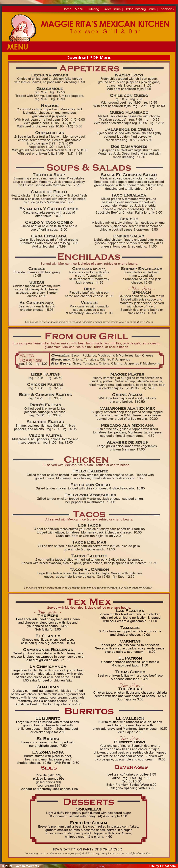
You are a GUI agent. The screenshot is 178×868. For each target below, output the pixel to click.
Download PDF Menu (89, 58)
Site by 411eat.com (162, 866)
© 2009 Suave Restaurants (21, 866)
